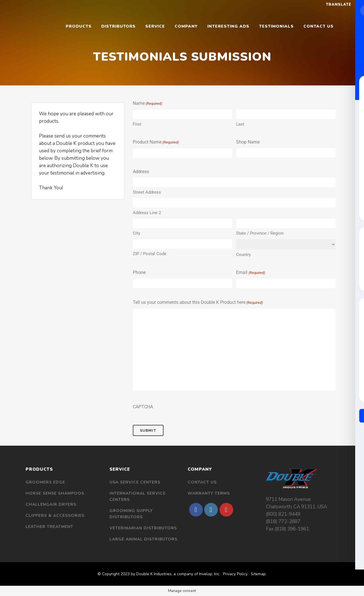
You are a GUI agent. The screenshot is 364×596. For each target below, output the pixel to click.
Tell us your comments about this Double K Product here (198, 303)
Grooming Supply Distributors (131, 514)
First (137, 124)
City (136, 233)
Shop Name (248, 142)
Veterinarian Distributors (143, 528)
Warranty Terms (209, 493)
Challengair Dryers (51, 504)
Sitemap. (259, 574)
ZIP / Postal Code (150, 254)
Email (250, 273)
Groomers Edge (45, 482)
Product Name (156, 142)
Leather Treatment (49, 527)
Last (240, 124)
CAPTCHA (143, 407)
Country (243, 255)
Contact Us (202, 482)
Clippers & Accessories (55, 516)
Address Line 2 (147, 213)
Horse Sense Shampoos (55, 493)
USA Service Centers (135, 482)
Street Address (147, 192)
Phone (139, 272)
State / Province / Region (260, 233)
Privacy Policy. (235, 574)
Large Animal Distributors (143, 539)
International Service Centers (137, 496)
